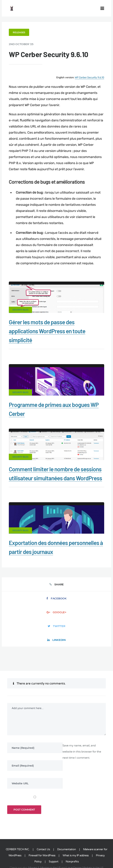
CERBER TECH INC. (18, 824)
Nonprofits (72, 837)
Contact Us (43, 824)
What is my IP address (76, 830)
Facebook (56, 604)
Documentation (67, 824)
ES (73, 850)
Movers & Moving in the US (44, 843)
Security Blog (21, 315)
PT (92, 850)
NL (81, 850)
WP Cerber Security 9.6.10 (89, 77)
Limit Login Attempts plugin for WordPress (78, 847)
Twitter (57, 631)
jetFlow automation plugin (48, 850)
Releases (20, 32)
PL (85, 850)
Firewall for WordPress (42, 830)
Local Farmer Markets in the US (85, 843)
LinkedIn (56, 645)
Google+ (56, 617)
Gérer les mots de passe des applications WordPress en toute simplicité (48, 336)
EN (64, 850)
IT (88, 850)
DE (69, 850)
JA (96, 850)
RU (77, 850)
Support (54, 837)
